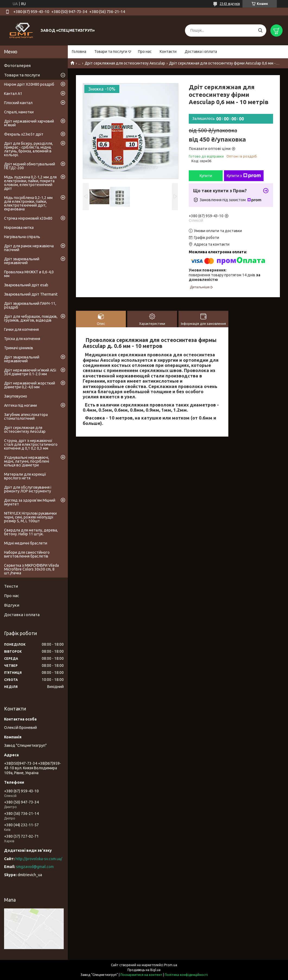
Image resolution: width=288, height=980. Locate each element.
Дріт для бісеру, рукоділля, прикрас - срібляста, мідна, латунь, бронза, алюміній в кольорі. (28, 149)
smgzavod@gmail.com (35, 867)
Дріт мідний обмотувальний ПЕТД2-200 (30, 166)
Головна (79, 52)
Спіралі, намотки (19, 112)
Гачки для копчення (21, 329)
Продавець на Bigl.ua (144, 970)
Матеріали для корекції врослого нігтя (25, 476)
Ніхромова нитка (19, 228)
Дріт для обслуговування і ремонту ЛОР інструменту (28, 489)
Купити (206, 176)
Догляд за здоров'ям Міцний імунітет (30, 502)
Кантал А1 (13, 94)
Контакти (168, 52)
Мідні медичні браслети (26, 543)
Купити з (244, 176)
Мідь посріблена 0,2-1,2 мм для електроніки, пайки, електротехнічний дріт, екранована (28, 203)
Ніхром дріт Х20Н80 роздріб (29, 84)
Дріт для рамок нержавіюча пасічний (29, 248)
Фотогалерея (17, 65)
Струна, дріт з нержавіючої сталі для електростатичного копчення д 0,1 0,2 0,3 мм (31, 444)
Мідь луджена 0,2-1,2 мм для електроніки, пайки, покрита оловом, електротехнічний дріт (30, 183)
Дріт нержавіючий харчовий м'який (29, 123)
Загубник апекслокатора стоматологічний (26, 417)
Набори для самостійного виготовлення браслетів (27, 554)
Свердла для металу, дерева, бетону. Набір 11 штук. (31, 532)
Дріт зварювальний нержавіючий (22, 261)
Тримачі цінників (19, 348)
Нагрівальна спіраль (22, 237)
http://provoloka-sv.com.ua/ (39, 859)
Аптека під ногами (20, 405)
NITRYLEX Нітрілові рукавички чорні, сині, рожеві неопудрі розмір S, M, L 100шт (30, 517)
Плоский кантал (18, 103)
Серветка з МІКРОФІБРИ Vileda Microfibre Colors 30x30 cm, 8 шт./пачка (31, 569)
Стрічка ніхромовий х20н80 (28, 218)
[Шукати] (260, 31)
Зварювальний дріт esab (26, 285)
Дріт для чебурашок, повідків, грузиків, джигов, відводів (31, 318)
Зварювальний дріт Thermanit (31, 294)
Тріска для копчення (22, 339)
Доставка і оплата (201, 52)
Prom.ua (171, 965)
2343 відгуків (230, 4)
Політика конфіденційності (186, 975)
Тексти (11, 586)
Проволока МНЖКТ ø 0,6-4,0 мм (29, 274)
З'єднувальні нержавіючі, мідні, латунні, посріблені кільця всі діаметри (27, 461)
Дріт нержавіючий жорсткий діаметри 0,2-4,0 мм (30, 385)
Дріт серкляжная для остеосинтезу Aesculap (125, 63)
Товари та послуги (111, 52)
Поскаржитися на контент (141, 975)
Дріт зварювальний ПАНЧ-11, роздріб (30, 305)
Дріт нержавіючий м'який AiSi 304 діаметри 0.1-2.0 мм (30, 372)
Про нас (145, 52)
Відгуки (12, 605)
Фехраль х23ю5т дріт (24, 134)
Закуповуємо (16, 396)
